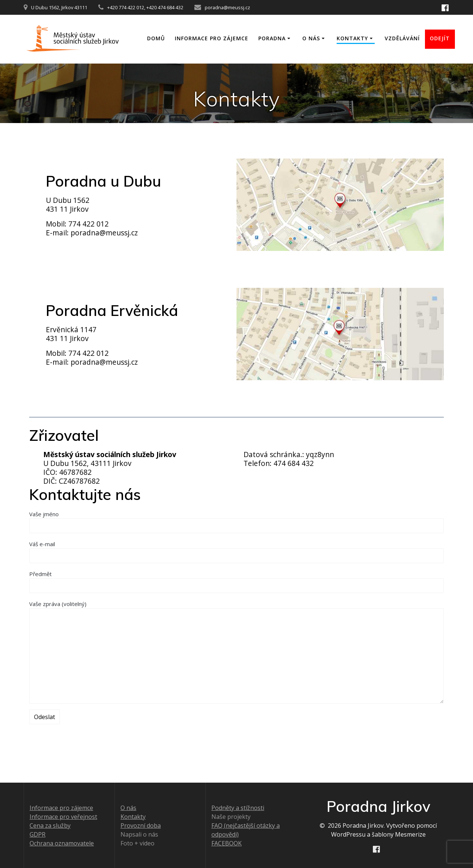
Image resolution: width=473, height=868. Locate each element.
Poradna (272, 38)
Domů (156, 38)
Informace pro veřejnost (63, 817)
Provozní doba (141, 826)
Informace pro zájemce (212, 38)
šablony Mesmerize (399, 834)
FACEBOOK (227, 843)
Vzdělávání (402, 38)
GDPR (38, 834)
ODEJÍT (440, 38)
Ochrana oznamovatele (62, 843)
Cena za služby (50, 826)
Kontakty (352, 38)
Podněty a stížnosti (238, 808)
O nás (311, 38)
